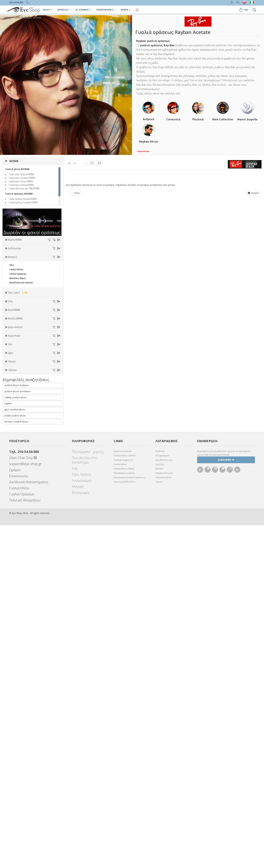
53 (56, 252)
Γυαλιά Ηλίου (16, 306)
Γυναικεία (14, 377)
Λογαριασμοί (82, 823)
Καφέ (14, 569)
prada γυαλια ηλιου (15, 758)
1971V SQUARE (16, 494)
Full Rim (14, 598)
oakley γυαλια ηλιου (16, 740)
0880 (11, 480)
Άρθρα (126, 10)
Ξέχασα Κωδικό (163, 820)
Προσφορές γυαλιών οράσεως (129, 820)
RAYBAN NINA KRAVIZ (20, 700)
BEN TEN (14, 435)
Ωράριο (15, 813)
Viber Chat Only (23, 800)
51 (41, 252)
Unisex (13, 364)
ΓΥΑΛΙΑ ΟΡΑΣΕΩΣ (22, 18)
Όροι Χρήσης (82, 817)
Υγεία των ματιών (123, 794)
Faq (75, 811)
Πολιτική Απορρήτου (25, 843)
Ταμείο (159, 824)
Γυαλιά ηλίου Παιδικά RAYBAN (21, 185)
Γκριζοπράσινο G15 (20, 578)
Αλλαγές (78, 829)
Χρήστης (160, 807)
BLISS (12, 443)
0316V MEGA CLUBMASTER (22, 472)
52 (48, 252)
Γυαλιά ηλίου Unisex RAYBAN (21, 181)
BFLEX (12, 439)
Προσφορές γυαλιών (124, 816)
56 (26, 257)
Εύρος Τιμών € (15, 338)
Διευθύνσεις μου (164, 803)
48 (18, 252)
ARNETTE (14, 426)
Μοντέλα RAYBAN (15, 459)
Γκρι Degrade (18, 565)
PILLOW (13, 646)
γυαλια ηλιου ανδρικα (16, 728)
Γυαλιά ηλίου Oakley (124, 811)
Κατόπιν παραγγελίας (22, 279)
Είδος (10, 351)
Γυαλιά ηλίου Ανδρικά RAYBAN (21, 174)
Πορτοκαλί (16, 527)
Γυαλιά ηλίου (120, 807)
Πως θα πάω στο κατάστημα (84, 803)
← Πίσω (75, 193)
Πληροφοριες (106, 10)
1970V (12, 489)
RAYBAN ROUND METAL (20, 709)
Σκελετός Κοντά (17, 386)
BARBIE (13, 430)
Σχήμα (10, 611)
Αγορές (253, 193)
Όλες (13, 662)
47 (10, 252)
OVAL (12, 641)
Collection (12, 679)
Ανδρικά (13, 372)
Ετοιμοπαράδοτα (20, 275)
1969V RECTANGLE (18, 485)
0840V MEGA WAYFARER (20, 476)
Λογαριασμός (162, 798)
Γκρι (13, 561)
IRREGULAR (15, 637)
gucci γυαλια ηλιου (15, 752)
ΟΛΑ (11, 248)
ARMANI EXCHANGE (18, 421)
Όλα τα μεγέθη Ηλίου (125, 824)
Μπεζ (14, 518)
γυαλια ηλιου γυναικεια (17, 734)
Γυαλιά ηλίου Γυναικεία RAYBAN (22, 178)
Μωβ (13, 523)
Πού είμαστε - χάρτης (88, 794)
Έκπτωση (12, 654)
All (11, 594)
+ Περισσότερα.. (143, 151)
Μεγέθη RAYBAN (15, 240)
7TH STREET (15, 417)
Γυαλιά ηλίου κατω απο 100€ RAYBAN (24, 188)
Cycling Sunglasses (123, 803)
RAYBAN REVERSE (18, 705)
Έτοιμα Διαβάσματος (20, 390)
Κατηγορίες (13, 294)
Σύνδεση (160, 794)
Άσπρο (14, 514)
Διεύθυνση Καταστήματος (29, 825)
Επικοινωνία (18, 819)
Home (7, 18)
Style (10, 586)
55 (18, 257)
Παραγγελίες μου (164, 816)
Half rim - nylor (17, 603)
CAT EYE (13, 628)
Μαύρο (14, 531)
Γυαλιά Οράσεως (18, 310)
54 (10, 257)
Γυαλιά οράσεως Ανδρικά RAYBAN (23, 199)
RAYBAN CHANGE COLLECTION (23, 692)
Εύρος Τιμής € (18, 329)
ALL (13, 510)
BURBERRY (14, 452)
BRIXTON (14, 448)
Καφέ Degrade (18, 574)
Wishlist (159, 811)
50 (33, 252)
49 (26, 252)
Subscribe (226, 803)
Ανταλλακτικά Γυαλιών (21, 319)
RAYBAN (37, 18)
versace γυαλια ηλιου (16, 764)
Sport (12, 368)
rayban (8, 746)
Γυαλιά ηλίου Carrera (125, 798)
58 (41, 257)
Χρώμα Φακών (14, 544)
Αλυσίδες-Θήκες (18, 315)
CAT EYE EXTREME (18, 633)
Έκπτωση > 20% (17, 670)
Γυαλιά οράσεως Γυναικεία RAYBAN (23, 202)
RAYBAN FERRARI (17, 696)
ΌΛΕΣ (12, 687)
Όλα (13, 284)
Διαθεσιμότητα (14, 267)
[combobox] (80, 163)
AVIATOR (14, 624)
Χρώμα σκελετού (15, 501)
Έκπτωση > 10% (17, 666)
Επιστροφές (81, 835)
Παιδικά (13, 381)
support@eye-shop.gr (25, 806)
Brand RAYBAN (14, 400)
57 (33, 257)
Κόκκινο (15, 536)
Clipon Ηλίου (17, 556)
